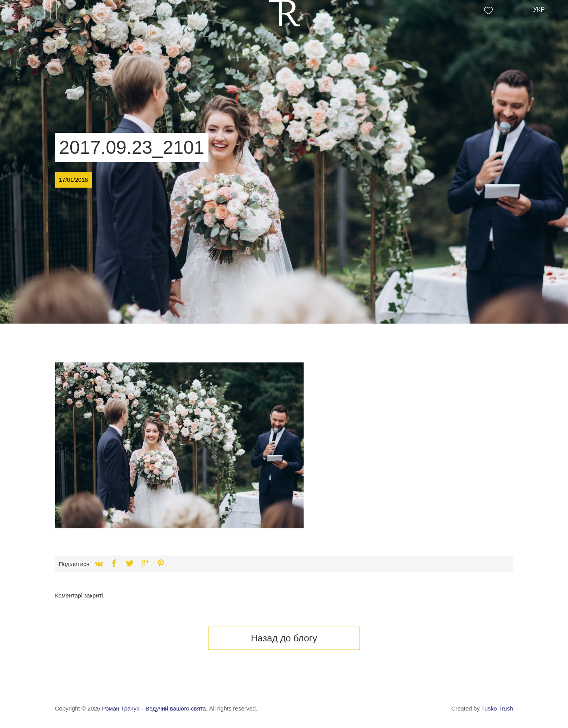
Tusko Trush (497, 708)
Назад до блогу (284, 638)
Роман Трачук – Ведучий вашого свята (154, 708)
